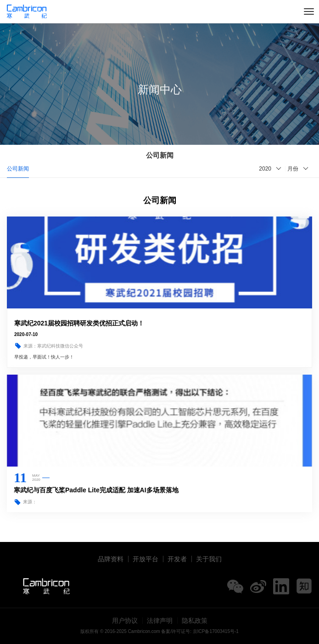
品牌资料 (111, 559)
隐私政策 (195, 621)
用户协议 (125, 621)
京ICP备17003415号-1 (216, 631)
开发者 (177, 559)
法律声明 (160, 621)
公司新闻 (18, 169)
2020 (265, 169)
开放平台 (146, 559)
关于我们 (209, 559)
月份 (293, 169)
